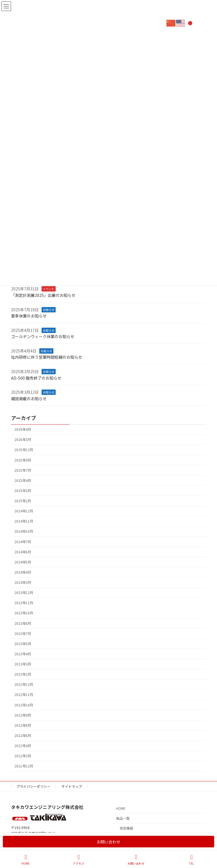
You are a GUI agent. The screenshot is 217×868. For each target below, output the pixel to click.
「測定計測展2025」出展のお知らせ (43, 295)
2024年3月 (23, 582)
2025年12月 (24, 450)
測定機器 (126, 828)
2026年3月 (23, 440)
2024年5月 (23, 562)
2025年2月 (23, 501)
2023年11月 (24, 603)
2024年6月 (23, 552)
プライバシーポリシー (33, 786)
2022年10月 (24, 705)
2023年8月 (23, 623)
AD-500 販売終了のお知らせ (36, 378)
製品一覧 (123, 818)
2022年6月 (23, 735)
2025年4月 (23, 480)
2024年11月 (24, 521)
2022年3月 (23, 756)
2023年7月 (23, 633)
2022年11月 (24, 695)
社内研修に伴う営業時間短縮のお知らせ (47, 357)
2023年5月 (23, 643)
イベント (49, 289)
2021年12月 (24, 766)
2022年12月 (24, 684)
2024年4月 (23, 572)
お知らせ (49, 309)
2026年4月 (23, 429)
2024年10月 (24, 531)
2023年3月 (23, 664)
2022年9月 (23, 715)
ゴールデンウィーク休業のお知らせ (43, 336)
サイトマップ (72, 786)
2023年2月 (23, 674)
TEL (192, 860)
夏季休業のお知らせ (29, 316)
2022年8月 (23, 725)
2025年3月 (23, 490)
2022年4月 (23, 746)
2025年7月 (23, 470)
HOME (121, 809)
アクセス (79, 860)
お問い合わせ (108, 842)
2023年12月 (24, 593)
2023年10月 (24, 613)
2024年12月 (24, 511)
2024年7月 (23, 541)
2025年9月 (23, 460)
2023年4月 (23, 654)
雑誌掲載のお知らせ (29, 398)
